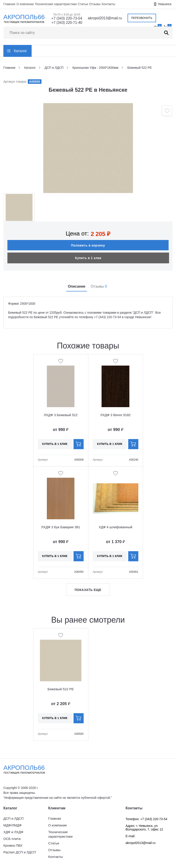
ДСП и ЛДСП (13, 818)
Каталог (20, 51)
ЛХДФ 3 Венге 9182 (115, 415)
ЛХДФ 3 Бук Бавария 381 (61, 527)
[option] (88, 148)
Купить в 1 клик (88, 258)
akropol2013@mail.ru (105, 18)
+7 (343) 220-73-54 (67, 18)
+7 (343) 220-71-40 (67, 23)
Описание (76, 286)
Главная (9, 4)
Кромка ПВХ (13, 845)
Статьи (83, 4)
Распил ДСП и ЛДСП (20, 852)
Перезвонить (142, 18)
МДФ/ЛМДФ (12, 825)
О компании (25, 4)
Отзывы (95, 4)
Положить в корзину (88, 245)
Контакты (108, 4)
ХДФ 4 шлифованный (115, 527)
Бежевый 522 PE (61, 689)
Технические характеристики (56, 4)
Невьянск (165, 4)
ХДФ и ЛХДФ (13, 832)
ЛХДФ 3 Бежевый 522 (61, 415)
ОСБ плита (12, 839)
